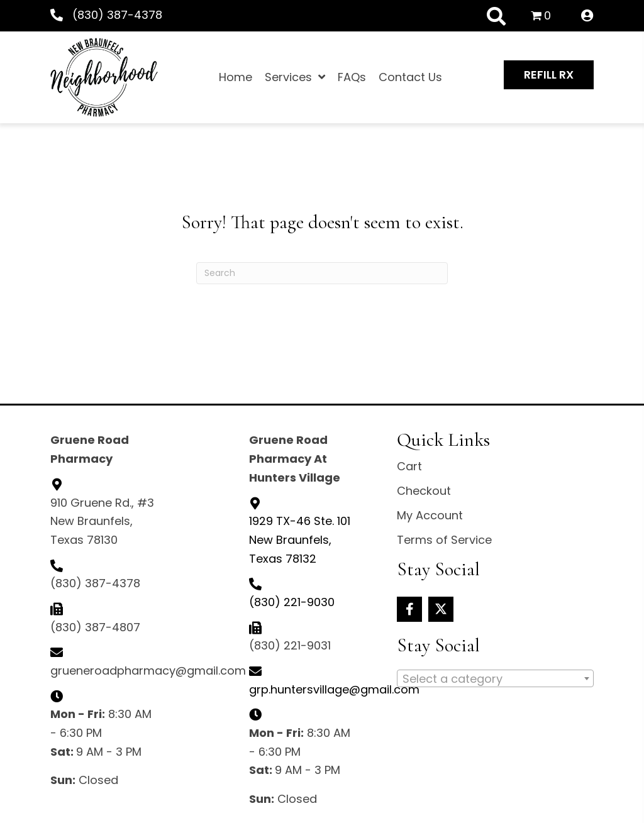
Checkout (424, 491)
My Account (430, 515)
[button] (549, 75)
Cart (409, 466)
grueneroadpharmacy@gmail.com (148, 671)
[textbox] (495, 679)
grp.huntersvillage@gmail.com (334, 689)
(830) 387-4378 (117, 15)
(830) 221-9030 (292, 602)
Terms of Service (444, 540)
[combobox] (495, 678)
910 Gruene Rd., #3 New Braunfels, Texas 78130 (102, 521)
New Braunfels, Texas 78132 (300, 539)
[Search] (322, 273)
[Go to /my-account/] (587, 16)
